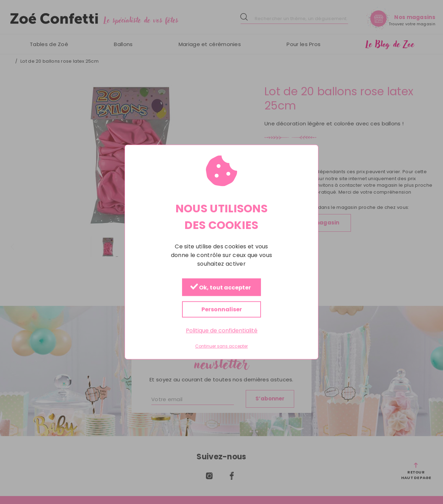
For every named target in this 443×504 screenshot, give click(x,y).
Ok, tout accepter (221, 288)
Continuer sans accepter (221, 346)
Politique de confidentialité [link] (222, 331)
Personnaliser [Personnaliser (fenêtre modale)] (222, 310)
